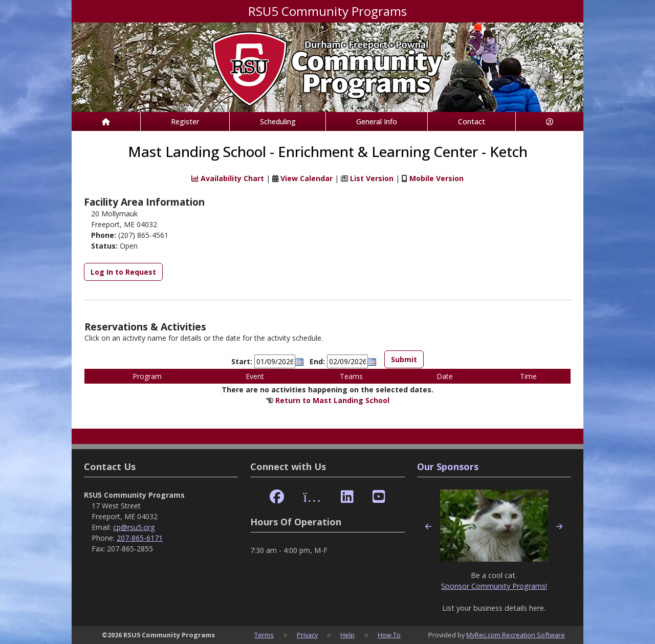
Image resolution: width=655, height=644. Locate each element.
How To (389, 635)
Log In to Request (123, 272)
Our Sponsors (448, 467)
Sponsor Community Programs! (494, 586)
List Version (372, 178)
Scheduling (278, 121)
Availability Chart (228, 178)
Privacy (307, 635)
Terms (264, 635)
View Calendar (307, 178)
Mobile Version (436, 178)
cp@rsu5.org (134, 527)
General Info (377, 121)
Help (347, 635)
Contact (472, 121)
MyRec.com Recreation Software (516, 635)
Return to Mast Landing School (332, 400)
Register (185, 121)
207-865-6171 (140, 538)
